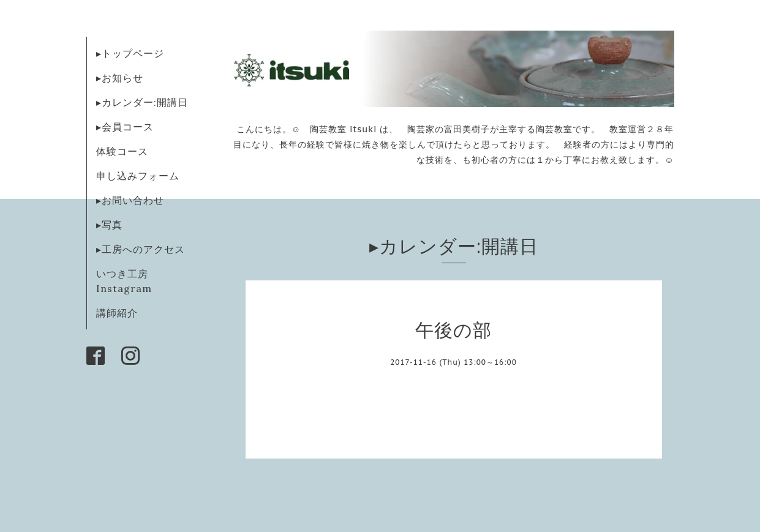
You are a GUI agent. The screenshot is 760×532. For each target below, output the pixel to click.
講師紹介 (117, 313)
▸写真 (109, 225)
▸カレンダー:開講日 (142, 102)
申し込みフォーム (138, 176)
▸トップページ (130, 53)
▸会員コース (125, 127)
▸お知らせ (120, 78)
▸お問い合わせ (130, 200)
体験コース (122, 151)
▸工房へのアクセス (141, 249)
